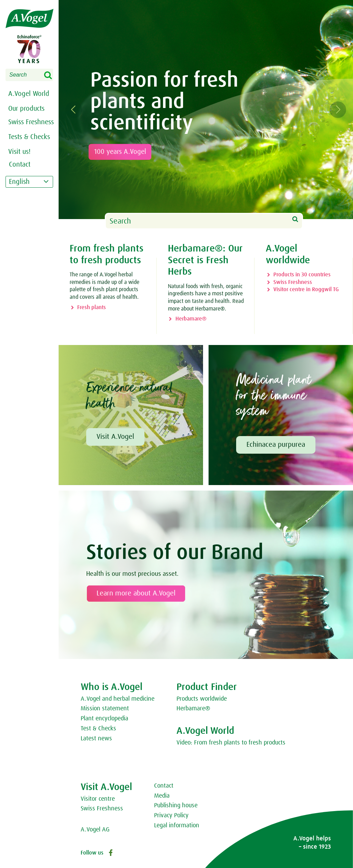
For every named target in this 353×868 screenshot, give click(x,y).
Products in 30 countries (302, 275)
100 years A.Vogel (123, 152)
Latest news (96, 739)
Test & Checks (98, 729)
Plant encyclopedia (104, 719)
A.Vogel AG (95, 830)
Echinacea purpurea (276, 445)
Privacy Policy (171, 816)
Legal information (177, 826)
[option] (206, 110)
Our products (26, 109)
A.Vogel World (29, 94)
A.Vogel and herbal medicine (118, 699)
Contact (164, 786)
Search (52, 76)
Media (162, 796)
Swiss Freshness (293, 282)
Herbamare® (191, 319)
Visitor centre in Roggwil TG (306, 289)
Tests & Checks (29, 137)
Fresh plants (92, 307)
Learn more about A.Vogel (136, 593)
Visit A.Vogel (115, 437)
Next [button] (342, 110)
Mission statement (105, 709)
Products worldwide (202, 699)
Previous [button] (78, 110)
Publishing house (176, 806)
